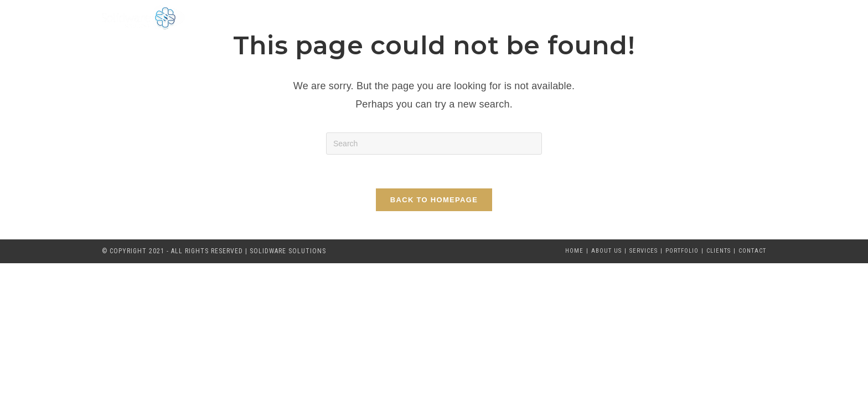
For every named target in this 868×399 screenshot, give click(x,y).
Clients (719, 251)
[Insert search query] (434, 144)
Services (644, 251)
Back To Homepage (434, 200)
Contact (752, 251)
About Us (606, 251)
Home (574, 251)
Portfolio (682, 251)
